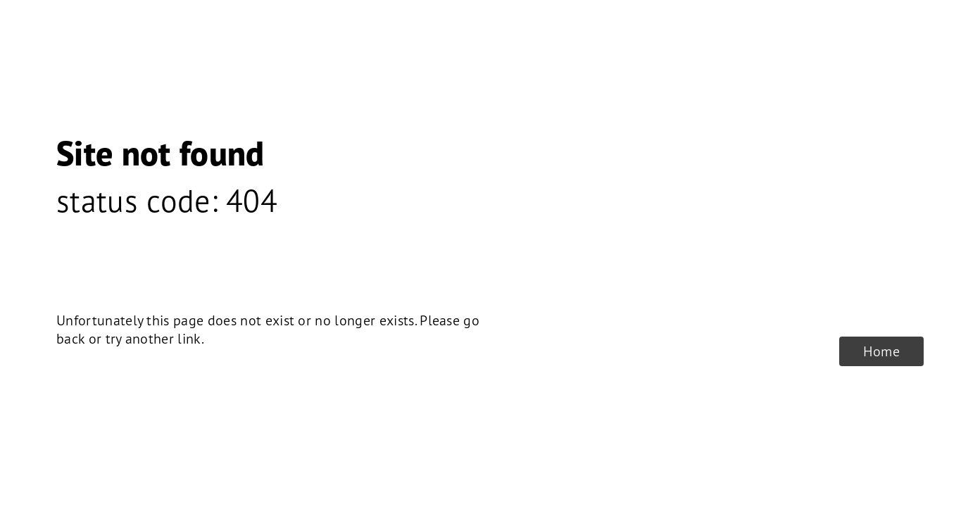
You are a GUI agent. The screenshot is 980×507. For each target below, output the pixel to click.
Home (881, 351)
